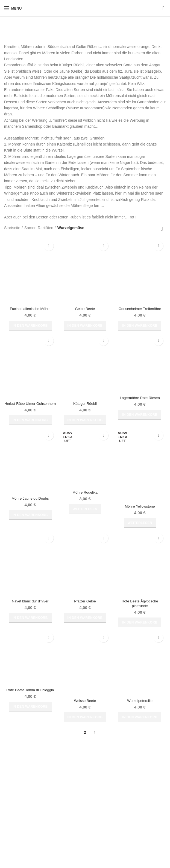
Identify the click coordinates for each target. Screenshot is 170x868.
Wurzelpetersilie (140, 707)
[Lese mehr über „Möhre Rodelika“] (85, 515)
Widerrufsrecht (17, 800)
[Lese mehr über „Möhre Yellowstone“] (140, 529)
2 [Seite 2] (85, 739)
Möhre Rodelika (85, 498)
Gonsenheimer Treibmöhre (140, 309)
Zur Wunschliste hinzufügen (49, 246)
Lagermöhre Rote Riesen (140, 398)
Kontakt (67, 810)
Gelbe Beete (85, 309)
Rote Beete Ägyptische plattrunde (140, 610)
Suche (159, 795)
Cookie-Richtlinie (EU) (23, 838)
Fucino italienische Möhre (30, 309)
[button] (30, 326)
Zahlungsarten (73, 791)
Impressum (14, 819)
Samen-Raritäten (39, 228)
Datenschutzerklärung (23, 829)
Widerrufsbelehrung (21, 810)
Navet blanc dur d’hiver (30, 607)
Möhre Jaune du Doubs (30, 504)
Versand (68, 800)
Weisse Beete (85, 707)
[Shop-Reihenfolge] (162, 229)
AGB (8, 791)
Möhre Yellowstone (140, 512)
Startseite (12, 228)
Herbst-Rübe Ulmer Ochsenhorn (30, 406)
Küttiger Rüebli (85, 404)
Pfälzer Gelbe (85, 607)
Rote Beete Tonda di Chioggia (30, 697)
